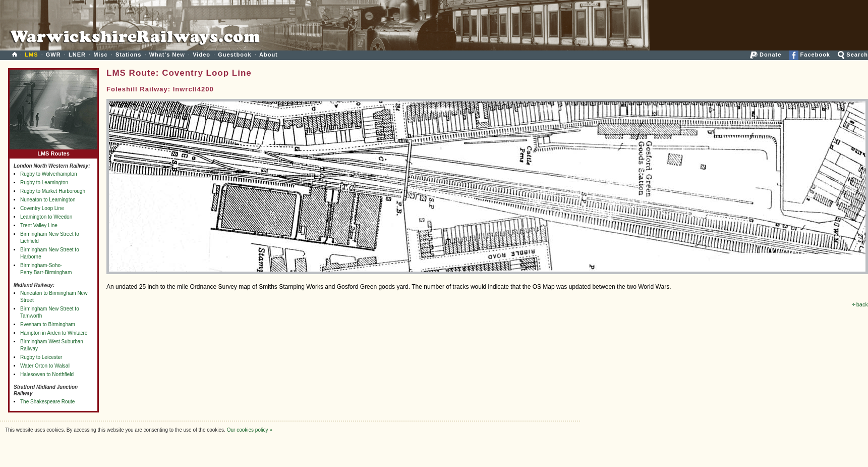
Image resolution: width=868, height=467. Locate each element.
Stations (128, 55)
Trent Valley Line (39, 225)
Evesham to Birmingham (48, 324)
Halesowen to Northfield (47, 374)
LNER (77, 55)
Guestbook (235, 55)
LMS (31, 55)
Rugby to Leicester (41, 357)
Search (853, 55)
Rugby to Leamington (44, 183)
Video (201, 55)
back (860, 304)
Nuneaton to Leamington (48, 200)
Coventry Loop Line (42, 208)
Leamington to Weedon (46, 217)
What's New (167, 55)
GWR (53, 55)
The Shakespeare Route (47, 402)
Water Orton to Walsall (45, 366)
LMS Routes (53, 151)
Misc (100, 55)
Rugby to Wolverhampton (49, 174)
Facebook (810, 55)
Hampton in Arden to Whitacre (54, 333)
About (269, 55)
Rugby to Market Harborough (53, 191)
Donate (766, 55)
